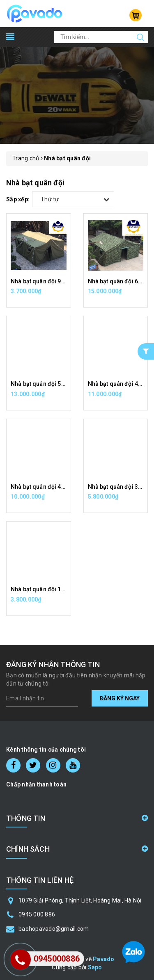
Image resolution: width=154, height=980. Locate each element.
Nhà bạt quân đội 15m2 (42, 589)
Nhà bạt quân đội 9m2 (40, 281)
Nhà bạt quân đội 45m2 (119, 384)
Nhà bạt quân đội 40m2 (42, 487)
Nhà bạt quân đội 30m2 (119, 487)
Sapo (95, 967)
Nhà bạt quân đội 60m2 (119, 281)
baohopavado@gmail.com (54, 929)
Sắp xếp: (18, 199)
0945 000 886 (37, 914)
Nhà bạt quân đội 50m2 (42, 384)
